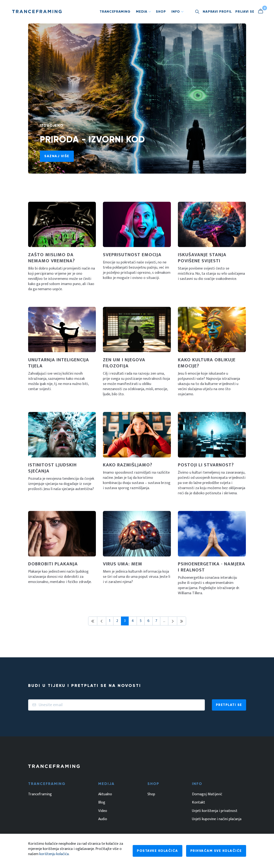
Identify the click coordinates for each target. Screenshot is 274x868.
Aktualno (105, 794)
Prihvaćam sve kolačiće (216, 851)
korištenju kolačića (54, 854)
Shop (161, 12)
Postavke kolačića (158, 851)
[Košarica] (262, 12)
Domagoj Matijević (207, 794)
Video (103, 811)
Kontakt (199, 803)
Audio (103, 819)
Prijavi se (245, 12)
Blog (102, 803)
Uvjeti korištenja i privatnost (215, 811)
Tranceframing (115, 12)
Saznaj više (57, 156)
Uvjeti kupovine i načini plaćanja (217, 819)
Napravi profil (217, 12)
